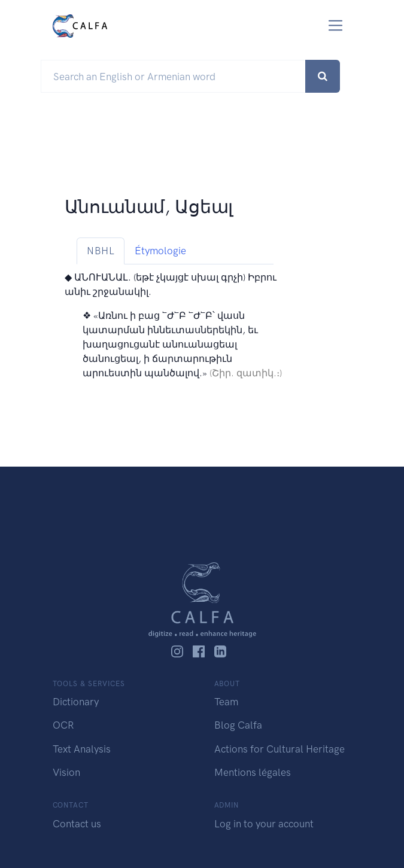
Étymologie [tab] (160, 251)
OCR (63, 725)
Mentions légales (253, 772)
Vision (66, 772)
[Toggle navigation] (335, 25)
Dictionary (76, 702)
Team (226, 702)
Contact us (77, 824)
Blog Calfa (238, 725)
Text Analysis (82, 749)
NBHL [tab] (101, 251)
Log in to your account (264, 824)
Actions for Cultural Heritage (280, 749)
